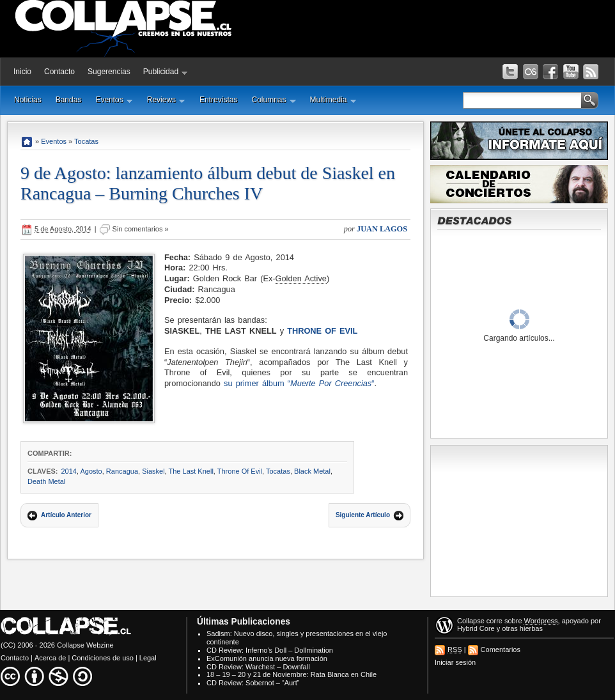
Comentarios (501, 649)
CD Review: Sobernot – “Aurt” (253, 683)
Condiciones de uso (103, 658)
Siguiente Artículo (363, 515)
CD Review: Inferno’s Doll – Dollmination (270, 650)
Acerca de (51, 658)
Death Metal (46, 481)
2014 (68, 471)
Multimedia (333, 100)
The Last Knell (191, 471)
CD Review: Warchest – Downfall (258, 667)
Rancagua (122, 471)
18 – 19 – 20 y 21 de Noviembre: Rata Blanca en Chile (292, 674)
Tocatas (86, 141)
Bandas (69, 100)
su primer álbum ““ (299, 383)
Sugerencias (109, 72)
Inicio (22, 72)
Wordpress (541, 621)
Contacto (59, 72)
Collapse (471, 621)
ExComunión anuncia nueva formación (267, 658)
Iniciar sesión (455, 662)
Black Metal (312, 471)
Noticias (28, 100)
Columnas (273, 100)
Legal (148, 658)
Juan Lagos (382, 229)
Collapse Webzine (85, 645)
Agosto (91, 471)
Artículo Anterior (66, 515)
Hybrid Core (476, 628)
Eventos (114, 100)
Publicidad (166, 72)
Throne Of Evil (322, 331)
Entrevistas (218, 100)
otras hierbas (522, 628)
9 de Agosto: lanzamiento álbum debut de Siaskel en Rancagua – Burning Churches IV (208, 183)
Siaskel (153, 471)
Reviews (166, 100)
